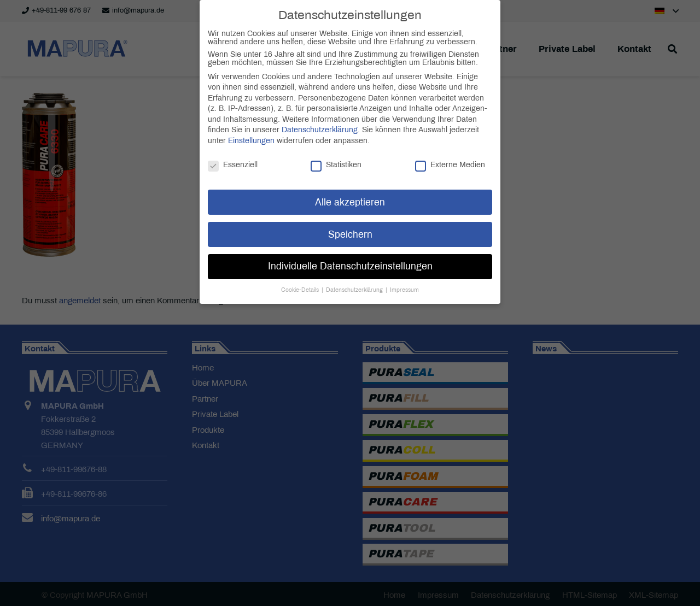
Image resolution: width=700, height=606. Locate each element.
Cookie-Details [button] (301, 281)
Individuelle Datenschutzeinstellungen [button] (350, 258)
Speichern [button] (350, 225)
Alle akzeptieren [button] (350, 193)
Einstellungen (251, 132)
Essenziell (233, 156)
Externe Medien (450, 156)
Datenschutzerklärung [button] (355, 281)
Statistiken (336, 156)
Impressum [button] (404, 281)
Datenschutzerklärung (320, 121)
